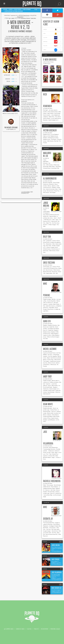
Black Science (50, 113)
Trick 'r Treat (49, 454)
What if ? (59, 218)
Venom (55, 218)
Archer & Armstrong (50, 189)
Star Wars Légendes (53, 356)
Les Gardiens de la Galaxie (53, 329)
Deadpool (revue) (54, 136)
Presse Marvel (20, 17)
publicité (36, 629)
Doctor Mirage (56, 183)
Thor (44, 244)
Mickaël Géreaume (12, 128)
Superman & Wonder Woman (49, 353)
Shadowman (46, 184)
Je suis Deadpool (55, 134)
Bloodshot (52, 184)
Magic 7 (54, 457)
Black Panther (56, 304)
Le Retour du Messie (54, 382)
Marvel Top (57, 191)
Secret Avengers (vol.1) (53, 120)
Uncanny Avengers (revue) (52, 247)
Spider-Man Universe (50, 306)
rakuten (50, 46)
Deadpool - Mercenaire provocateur (51, 138)
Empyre (58, 490)
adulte (13, 18)
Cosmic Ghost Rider (48, 495)
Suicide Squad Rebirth (48, 416)
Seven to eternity (47, 115)
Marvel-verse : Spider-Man (49, 327)
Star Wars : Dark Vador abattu (53, 529)
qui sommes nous (9, 629)
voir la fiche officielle (25, 192)
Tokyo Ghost (58, 117)
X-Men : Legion (55, 220)
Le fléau (45, 301)
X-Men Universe (50, 60)
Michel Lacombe (50, 349)
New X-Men (49, 246)
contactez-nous (20, 629)
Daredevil (45, 492)
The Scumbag (57, 113)
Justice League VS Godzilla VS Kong (46, 213)
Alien (59, 325)
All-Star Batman (55, 415)
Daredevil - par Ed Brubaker (49, 420)
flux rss (29, 629)
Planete (32, 4)
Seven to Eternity (47, 118)
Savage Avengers (47, 531)
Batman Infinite (53, 216)
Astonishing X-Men (55, 168)
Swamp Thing (50, 360)
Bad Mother (46, 528)
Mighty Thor (49, 223)
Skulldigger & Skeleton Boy (55, 526)
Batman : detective (52, 186)
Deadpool (45, 325)
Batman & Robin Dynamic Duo (53, 215)
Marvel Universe (50, 191)
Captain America (55, 418)
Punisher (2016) (47, 334)
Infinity (56, 189)
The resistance (52, 528)
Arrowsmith (46, 447)
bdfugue (50, 42)
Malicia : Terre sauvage (48, 485)
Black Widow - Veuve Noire (55, 167)
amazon (50, 30)
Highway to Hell (46, 136)
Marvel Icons (55, 272)
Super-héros (33, 18)
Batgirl (48, 358)
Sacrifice (45, 112)
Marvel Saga (46, 167)
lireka (50, 50)
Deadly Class (51, 117)
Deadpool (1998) (55, 332)
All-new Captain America (53, 112)
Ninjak (57, 456)
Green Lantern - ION (50, 273)
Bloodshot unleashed (48, 183)
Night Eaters (46, 162)
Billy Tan (47, 237)
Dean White (48, 404)
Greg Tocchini (49, 263)
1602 (57, 273)
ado (10, 18)
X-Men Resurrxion (47, 220)
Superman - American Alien (49, 456)
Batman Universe (52, 363)
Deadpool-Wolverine (52, 325)
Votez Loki (48, 490)
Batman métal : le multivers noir (54, 413)
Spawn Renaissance (53, 447)
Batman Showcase (47, 272)
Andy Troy (47, 377)
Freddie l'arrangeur (47, 299)
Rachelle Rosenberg (52, 481)
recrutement (45, 629)
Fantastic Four (55, 454)
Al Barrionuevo (50, 179)
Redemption (46, 526)
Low (51, 267)
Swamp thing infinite (51, 301)
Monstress (45, 163)
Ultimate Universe (47, 249)
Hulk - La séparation (47, 241)
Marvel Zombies (51, 392)
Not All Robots (57, 524)
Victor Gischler (50, 131)
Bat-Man (54, 299)
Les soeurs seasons (53, 110)
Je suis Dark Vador (47, 533)
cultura (50, 38)
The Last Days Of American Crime (50, 268)
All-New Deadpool (54, 334)
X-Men (53, 244)
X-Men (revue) (56, 165)
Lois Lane (59, 299)
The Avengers (53, 192)
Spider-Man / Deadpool (53, 330)
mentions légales (55, 629)
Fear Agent (46, 110)
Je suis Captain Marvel (56, 118)
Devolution (45, 120)
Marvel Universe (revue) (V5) (51, 534)
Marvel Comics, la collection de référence (52, 242)
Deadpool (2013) (47, 134)
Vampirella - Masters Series (49, 390)
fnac (50, 34)
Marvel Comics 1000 (56, 531)
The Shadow (54, 139)
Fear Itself (56, 141)
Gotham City (46, 216)
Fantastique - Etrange (25, 18)
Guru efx (47, 321)
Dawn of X (45, 330)
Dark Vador (53, 490)
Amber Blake (51, 308)
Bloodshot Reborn (47, 457)
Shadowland (49, 244)
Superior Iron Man (47, 335)
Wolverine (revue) (47, 168)
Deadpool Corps (47, 139)
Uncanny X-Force (56, 241)
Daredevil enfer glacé (48, 408)
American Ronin (54, 410)
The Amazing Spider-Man (49, 523)
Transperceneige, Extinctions (49, 449)
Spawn (49, 386)
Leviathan (51, 304)
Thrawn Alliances (54, 487)
